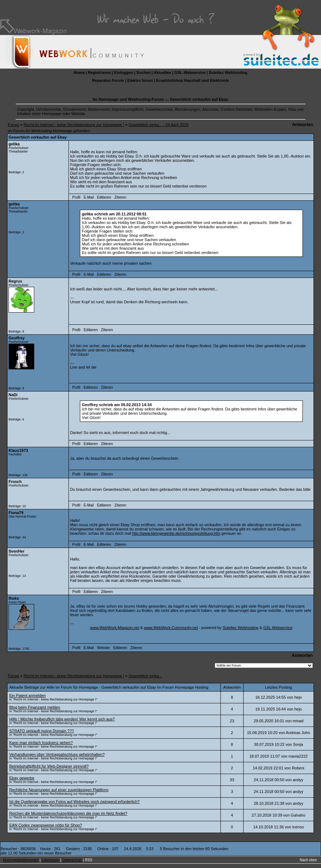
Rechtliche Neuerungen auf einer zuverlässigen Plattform (59, 790)
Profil (77, 197)
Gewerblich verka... (145, 676)
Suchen (143, 73)
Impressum (50, 860)
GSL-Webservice (190, 73)
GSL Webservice (278, 628)
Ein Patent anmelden (27, 695)
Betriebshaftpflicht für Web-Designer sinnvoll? (49, 766)
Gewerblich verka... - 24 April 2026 (158, 125)
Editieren (104, 197)
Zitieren (120, 197)
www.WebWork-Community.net (171, 628)
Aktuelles (162, 73)
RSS (89, 860)
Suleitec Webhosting (228, 73)
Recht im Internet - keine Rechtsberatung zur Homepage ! (74, 125)
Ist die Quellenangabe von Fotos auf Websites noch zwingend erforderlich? (74, 802)
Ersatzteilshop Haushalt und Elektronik (193, 80)
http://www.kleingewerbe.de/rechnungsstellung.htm (176, 533)
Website (103, 648)
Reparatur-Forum (108, 80)
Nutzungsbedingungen (21, 860)
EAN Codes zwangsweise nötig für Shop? (46, 825)
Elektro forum (140, 80)
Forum (14, 125)
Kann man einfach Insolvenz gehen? (41, 743)
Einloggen (124, 73)
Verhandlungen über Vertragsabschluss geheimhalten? (57, 754)
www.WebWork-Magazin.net (115, 628)
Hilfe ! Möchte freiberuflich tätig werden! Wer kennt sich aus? (62, 719)
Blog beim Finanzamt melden (35, 707)
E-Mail (88, 197)
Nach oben (309, 860)
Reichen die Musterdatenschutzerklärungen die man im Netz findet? (68, 813)
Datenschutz (72, 860)
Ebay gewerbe (22, 778)
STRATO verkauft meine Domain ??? (42, 731)
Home (79, 73)
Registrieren (99, 73)
